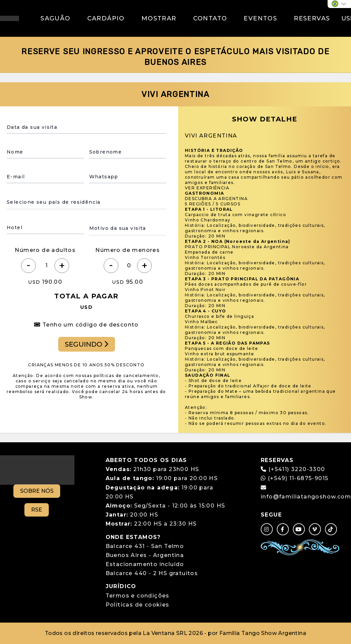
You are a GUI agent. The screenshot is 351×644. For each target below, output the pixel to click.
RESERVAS (312, 18)
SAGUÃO (55, 18)
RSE (37, 510)
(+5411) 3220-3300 (297, 469)
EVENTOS (260, 18)
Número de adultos (45, 250)
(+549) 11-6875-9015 (295, 478)
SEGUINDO (87, 344)
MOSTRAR (159, 18)
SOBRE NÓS (37, 491)
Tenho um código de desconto (86, 325)
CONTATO (210, 18)
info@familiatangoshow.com (306, 497)
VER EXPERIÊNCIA (207, 188)
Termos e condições (138, 596)
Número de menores (128, 250)
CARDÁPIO (106, 18)
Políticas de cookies (138, 605)
